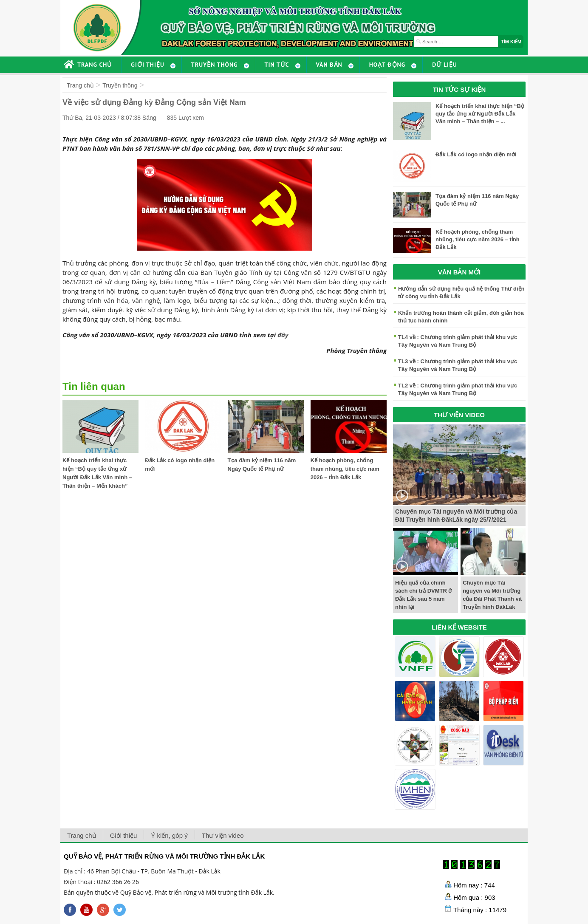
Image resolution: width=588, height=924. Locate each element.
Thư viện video (223, 835)
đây (283, 335)
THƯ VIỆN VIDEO (459, 415)
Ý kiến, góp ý (169, 835)
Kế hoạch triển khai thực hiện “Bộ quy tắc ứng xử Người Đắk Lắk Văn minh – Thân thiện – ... (480, 114)
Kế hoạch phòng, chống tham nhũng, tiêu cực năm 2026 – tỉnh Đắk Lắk (345, 469)
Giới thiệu (124, 835)
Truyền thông (120, 85)
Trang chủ (80, 85)
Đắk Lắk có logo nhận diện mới (476, 154)
